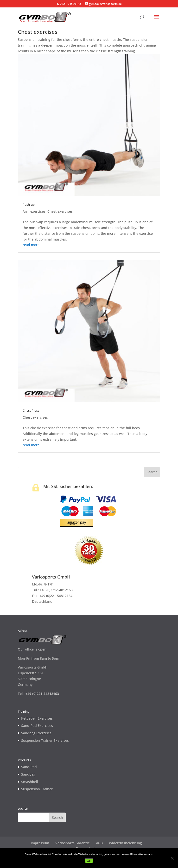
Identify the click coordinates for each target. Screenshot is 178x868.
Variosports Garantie (73, 843)
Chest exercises (60, 211)
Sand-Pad (29, 767)
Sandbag (28, 774)
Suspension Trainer (37, 789)
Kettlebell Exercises (37, 718)
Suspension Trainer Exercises (45, 740)
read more (31, 245)
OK (89, 861)
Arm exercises (34, 211)
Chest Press (31, 410)
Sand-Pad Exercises (37, 726)
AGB (99, 843)
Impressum (40, 843)
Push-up (29, 205)
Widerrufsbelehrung (125, 843)
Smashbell (30, 782)
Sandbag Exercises (36, 733)
